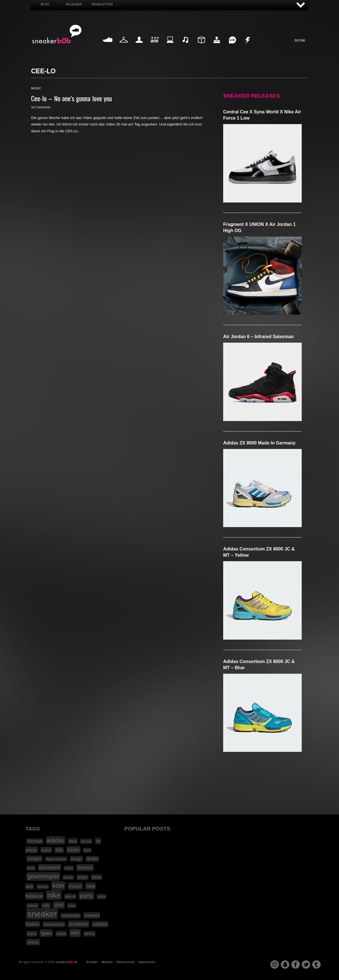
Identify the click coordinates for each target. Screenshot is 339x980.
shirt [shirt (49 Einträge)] (59, 905)
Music (186, 46)
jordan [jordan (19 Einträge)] (82, 877)
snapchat (285, 964)
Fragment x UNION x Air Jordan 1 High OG (259, 227)
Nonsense (248, 46)
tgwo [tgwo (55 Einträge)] (46, 933)
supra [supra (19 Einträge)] (32, 934)
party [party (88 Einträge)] (86, 896)
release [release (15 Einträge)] (32, 906)
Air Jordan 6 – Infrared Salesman (258, 337)
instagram (275, 964)
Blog (45, 4)
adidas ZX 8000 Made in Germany (259, 443)
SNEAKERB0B (57, 34)
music (36, 88)
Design (201, 46)
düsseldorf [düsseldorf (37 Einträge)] (49, 867)
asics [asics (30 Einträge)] (46, 850)
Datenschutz (126, 962)
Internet (170, 46)
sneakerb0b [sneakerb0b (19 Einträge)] (71, 916)
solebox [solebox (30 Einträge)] (100, 924)
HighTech (217, 46)
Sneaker (108, 46)
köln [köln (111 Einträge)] (58, 886)
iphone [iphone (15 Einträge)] (68, 877)
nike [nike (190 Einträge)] (54, 895)
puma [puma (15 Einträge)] (102, 897)
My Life (139, 46)
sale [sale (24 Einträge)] (46, 905)
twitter (306, 964)
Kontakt (92, 962)
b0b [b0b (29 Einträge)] (59, 850)
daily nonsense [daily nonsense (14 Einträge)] (56, 859)
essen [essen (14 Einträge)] (69, 868)
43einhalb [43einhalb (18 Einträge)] (35, 841)
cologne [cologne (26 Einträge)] (34, 859)
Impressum (147, 962)
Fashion (124, 46)
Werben (107, 962)
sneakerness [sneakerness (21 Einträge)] (54, 924)
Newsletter (102, 4)
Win (155, 46)
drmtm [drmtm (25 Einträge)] (92, 859)
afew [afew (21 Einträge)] (73, 841)
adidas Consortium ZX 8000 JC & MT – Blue (259, 665)
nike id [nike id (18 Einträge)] (70, 897)
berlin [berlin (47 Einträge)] (74, 850)
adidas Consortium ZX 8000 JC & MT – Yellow (259, 552)
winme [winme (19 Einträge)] (89, 934)
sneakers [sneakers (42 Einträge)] (79, 924)
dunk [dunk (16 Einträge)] (31, 868)
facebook (295, 964)
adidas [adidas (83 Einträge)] (56, 840)
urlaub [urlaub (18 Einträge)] (61, 934)
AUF (301, 5)
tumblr (316, 964)
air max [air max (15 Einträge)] (86, 841)
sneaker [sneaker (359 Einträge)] (42, 914)
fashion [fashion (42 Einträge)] (85, 868)
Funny (232, 46)
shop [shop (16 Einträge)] (72, 906)
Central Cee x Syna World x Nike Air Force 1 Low (262, 115)
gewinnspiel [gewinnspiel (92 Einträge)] (43, 877)
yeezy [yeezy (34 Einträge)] (33, 942)
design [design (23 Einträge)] (76, 859)
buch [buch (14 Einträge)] (87, 850)
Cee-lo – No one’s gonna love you (71, 98)
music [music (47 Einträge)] (75, 886)
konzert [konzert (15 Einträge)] (43, 887)
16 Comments (41, 107)
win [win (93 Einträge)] (75, 933)
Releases (74, 4)
